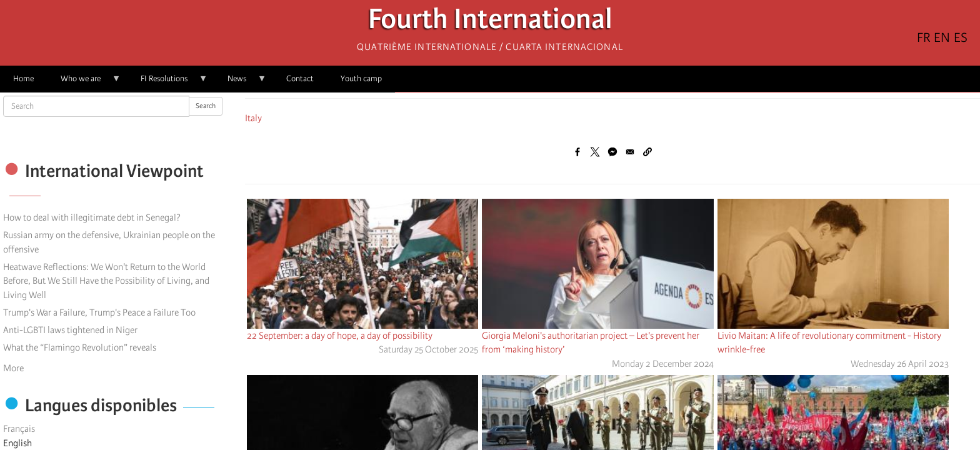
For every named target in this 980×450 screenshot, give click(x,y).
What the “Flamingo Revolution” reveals (80, 347)
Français (19, 429)
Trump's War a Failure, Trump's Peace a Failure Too (99, 312)
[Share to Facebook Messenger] (612, 152)
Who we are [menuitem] (84, 83)
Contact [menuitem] (300, 78)
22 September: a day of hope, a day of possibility (340, 336)
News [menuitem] (240, 83)
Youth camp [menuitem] (361, 78)
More (13, 368)
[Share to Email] (630, 152)
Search (206, 106)
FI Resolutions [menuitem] (167, 83)
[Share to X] (595, 152)
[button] (647, 152)
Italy (253, 118)
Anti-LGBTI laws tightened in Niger (70, 330)
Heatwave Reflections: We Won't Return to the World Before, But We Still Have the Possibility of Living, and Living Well (106, 281)
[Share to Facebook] (577, 152)
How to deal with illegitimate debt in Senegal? (92, 217)
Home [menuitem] (23, 78)
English (17, 443)
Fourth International (490, 22)
